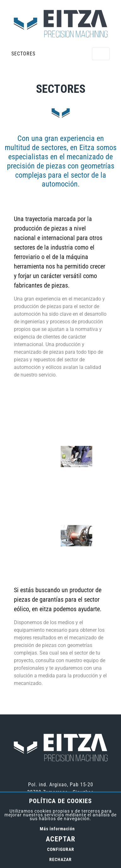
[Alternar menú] (101, 54)
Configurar (61, 849)
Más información (57, 829)
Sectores (23, 54)
